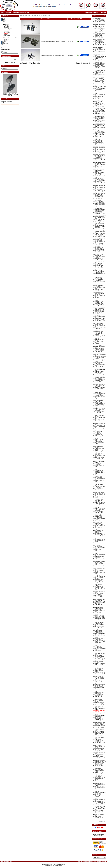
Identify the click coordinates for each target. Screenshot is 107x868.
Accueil (3, 13)
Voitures (4, 41)
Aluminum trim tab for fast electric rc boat (51, 27)
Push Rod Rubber (7, 29)
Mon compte (89, 13)
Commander (103, 13)
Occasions (4, 45)
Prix (72, 19)
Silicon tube (6, 31)
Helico (3, 20)
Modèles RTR (6, 40)
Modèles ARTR (6, 39)
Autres (5, 37)
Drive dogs (6, 25)
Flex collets (6, 27)
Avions (3, 18)
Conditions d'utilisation (7, 102)
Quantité (77, 19)
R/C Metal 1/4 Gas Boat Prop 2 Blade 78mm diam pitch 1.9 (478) (10, 94)
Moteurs (4, 22)
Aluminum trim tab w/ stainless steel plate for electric (53, 42)
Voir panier (96, 13)
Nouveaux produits (6, 48)
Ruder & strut (6, 30)
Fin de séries (5, 44)
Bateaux (14, 13)
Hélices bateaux (6, 23)
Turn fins (5, 35)
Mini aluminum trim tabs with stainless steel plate (53, 55)
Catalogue (8, 13)
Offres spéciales (5, 50)
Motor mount (6, 28)
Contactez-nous (5, 103)
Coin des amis (5, 46)
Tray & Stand (6, 32)
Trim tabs (27, 13)
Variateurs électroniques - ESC (10, 38)
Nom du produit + (46, 19)
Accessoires (20, 13)
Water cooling (6, 36)
